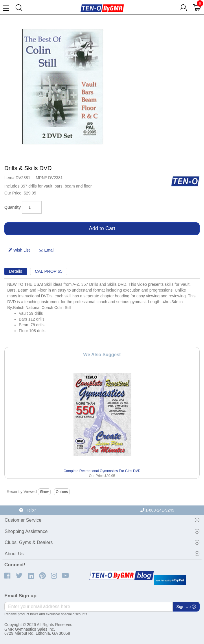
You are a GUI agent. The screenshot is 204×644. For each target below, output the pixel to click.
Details (16, 271)
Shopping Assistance (26, 531)
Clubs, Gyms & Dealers (29, 542)
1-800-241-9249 (157, 510)
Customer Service (23, 520)
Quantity (13, 207)
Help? (27, 510)
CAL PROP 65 (49, 271)
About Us (14, 554)
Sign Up (186, 607)
